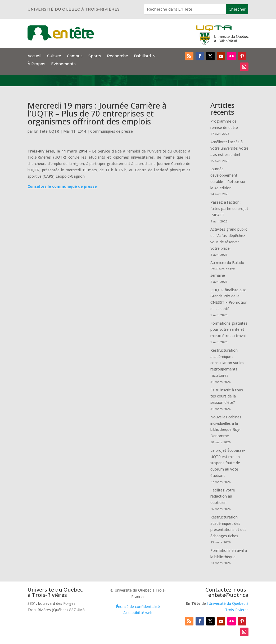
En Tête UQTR (47, 131)
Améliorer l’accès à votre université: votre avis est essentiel (229, 148)
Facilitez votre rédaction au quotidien (223, 496)
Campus (75, 56)
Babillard (142, 56)
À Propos (36, 64)
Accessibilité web (138, 613)
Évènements (63, 64)
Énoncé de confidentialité (138, 607)
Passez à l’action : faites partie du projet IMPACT (229, 209)
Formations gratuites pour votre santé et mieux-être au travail (229, 330)
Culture (54, 56)
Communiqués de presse (112, 131)
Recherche (117, 56)
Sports (95, 56)
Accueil (34, 56)
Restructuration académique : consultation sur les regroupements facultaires (227, 363)
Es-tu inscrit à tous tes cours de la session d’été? (227, 396)
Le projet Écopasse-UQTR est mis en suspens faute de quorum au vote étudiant (228, 463)
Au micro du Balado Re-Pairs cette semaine (227, 269)
